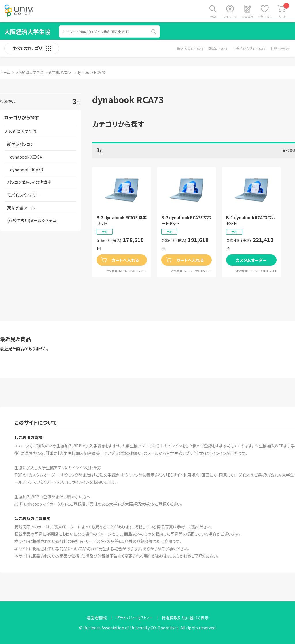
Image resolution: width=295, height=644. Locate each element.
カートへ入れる (125, 260)
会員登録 (247, 17)
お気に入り (265, 17)
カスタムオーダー (251, 260)
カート (284, 11)
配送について (218, 49)
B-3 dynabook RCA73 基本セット (122, 220)
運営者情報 (97, 618)
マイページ (230, 17)
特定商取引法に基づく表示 (185, 618)
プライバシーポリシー (134, 618)
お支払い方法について (249, 49)
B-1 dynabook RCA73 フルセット (251, 220)
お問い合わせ (280, 49)
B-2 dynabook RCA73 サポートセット (186, 220)
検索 (213, 17)
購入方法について (191, 49)
